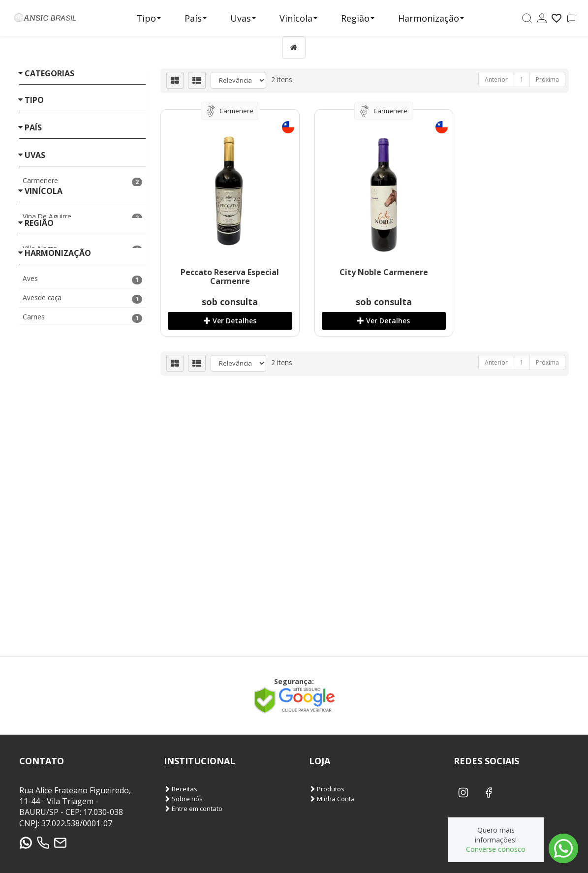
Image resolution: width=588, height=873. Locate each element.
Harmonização (431, 18)
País (196, 18)
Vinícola (298, 18)
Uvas (243, 18)
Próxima (547, 79)
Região (358, 18)
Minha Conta (332, 799)
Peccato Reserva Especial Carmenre (223, 277)
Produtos (327, 789)
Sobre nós (183, 799)
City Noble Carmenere (365, 272)
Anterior (496, 79)
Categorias (49, 73)
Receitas (181, 789)
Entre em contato (193, 809)
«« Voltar (33, 297)
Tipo (149, 18)
